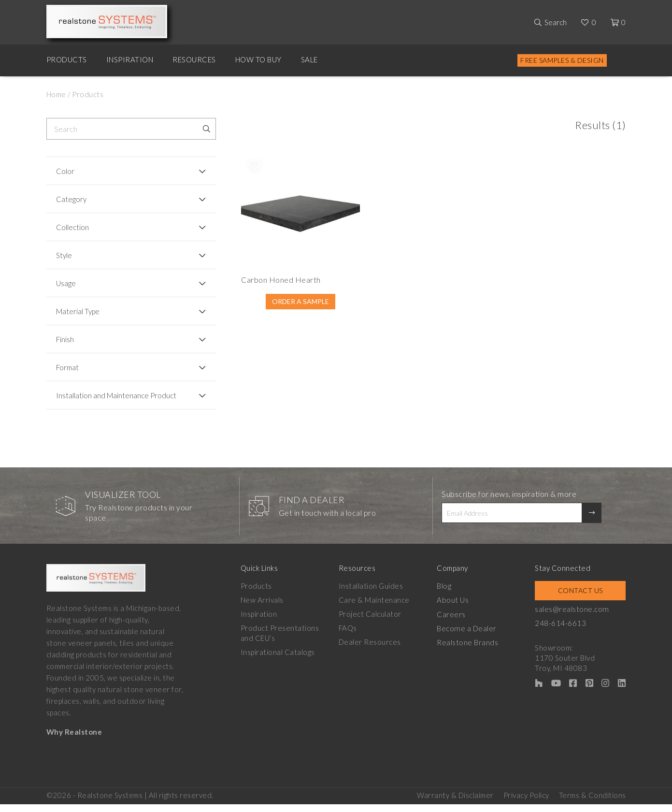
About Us (454, 609)
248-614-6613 (562, 632)
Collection (72, 227)
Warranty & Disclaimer (455, 803)
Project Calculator (371, 623)
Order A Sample (267, 315)
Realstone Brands (469, 651)
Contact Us (581, 599)
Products (67, 59)
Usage (66, 283)
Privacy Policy (526, 803)
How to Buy (258, 59)
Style (64, 255)
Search (556, 22)
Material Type (78, 311)
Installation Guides (372, 594)
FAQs (348, 637)
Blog (445, 594)
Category (71, 199)
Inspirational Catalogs (278, 661)
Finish (65, 339)
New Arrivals (262, 609)
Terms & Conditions (593, 803)
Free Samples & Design (562, 60)
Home (56, 94)
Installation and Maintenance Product (102, 400)
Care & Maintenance (375, 609)
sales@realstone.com (573, 618)
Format (67, 367)
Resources (194, 59)
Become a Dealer (468, 637)
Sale (309, 59)
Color (65, 171)
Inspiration (130, 59)
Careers (453, 623)
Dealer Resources (370, 651)
